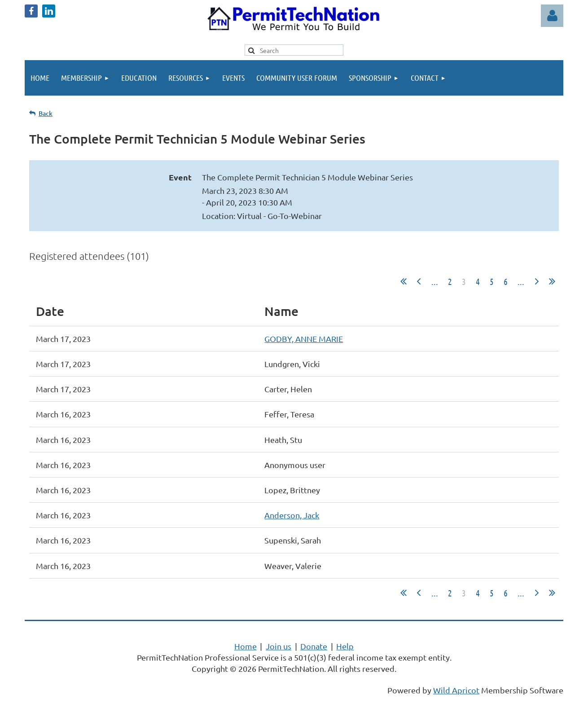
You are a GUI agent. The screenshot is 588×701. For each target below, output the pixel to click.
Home (246, 646)
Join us (279, 646)
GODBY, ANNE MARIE (304, 339)
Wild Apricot (456, 690)
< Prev (419, 281)
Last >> (552, 281)
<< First (404, 281)
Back (46, 113)
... (435, 281)
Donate (314, 646)
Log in (552, 16)
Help (345, 646)
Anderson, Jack (292, 515)
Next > (537, 281)
